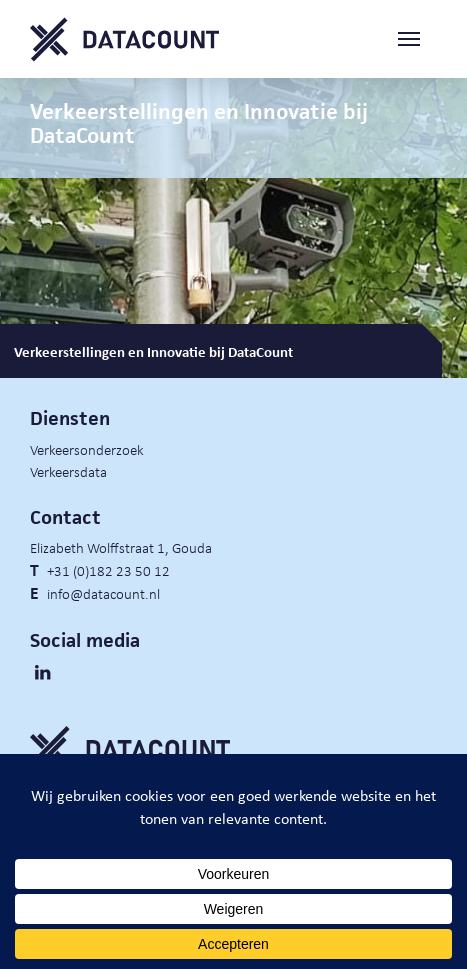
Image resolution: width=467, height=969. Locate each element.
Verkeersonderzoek (87, 449)
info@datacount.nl (103, 593)
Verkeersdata (68, 471)
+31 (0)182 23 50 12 (108, 570)
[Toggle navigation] (417, 39)
